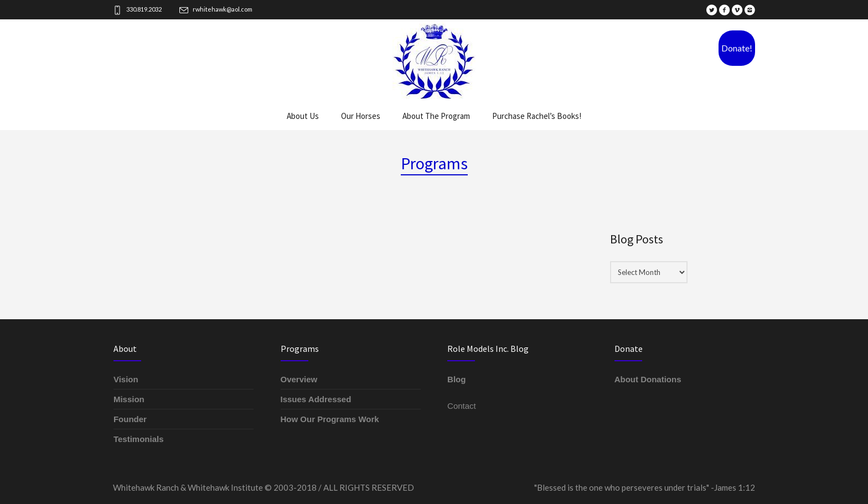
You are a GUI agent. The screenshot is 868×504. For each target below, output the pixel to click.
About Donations (648, 379)
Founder (130, 419)
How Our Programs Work (330, 419)
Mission (129, 399)
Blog (456, 379)
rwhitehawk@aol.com (223, 9)
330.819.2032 (144, 9)
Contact (462, 406)
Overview (299, 379)
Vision (126, 379)
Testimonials (139, 439)
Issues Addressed (316, 399)
